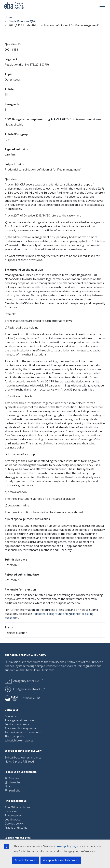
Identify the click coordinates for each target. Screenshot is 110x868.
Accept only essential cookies (61, 860)
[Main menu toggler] (102, 6)
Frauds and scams (16, 828)
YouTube (15, 790)
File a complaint (15, 736)
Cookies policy (14, 824)
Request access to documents (23, 732)
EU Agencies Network (23, 689)
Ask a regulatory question (21, 728)
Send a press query (17, 724)
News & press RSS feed (19, 762)
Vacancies (11, 811)
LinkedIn (14, 782)
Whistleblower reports (19, 740)
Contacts (10, 716)
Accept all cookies (26, 860)
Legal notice (12, 819)
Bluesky (14, 778)
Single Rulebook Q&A (22, 21)
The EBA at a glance (17, 807)
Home (9, 17)
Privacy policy (13, 815)
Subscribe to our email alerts (23, 757)
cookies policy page (66, 846)
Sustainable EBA (23, 698)
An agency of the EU (22, 681)
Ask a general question (19, 720)
